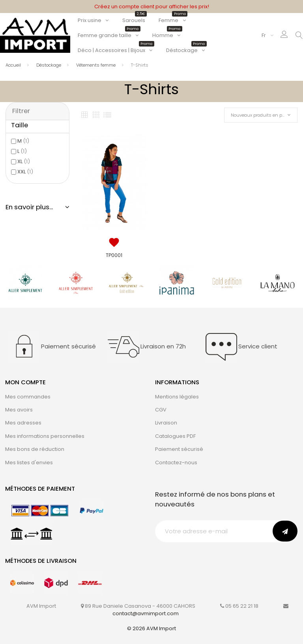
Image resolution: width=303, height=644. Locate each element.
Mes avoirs (19, 410)
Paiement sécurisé (179, 449)
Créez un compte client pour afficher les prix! (152, 7)
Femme (172, 20)
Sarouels (134, 20)
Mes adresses (23, 423)
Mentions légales (177, 397)
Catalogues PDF (175, 436)
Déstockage (186, 50)
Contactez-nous (176, 463)
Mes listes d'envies (29, 463)
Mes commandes (28, 397)
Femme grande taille (108, 35)
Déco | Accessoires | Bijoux (115, 50)
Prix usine (90, 20)
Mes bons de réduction (35, 449)
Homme (166, 35)
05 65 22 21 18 (242, 606)
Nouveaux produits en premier (263, 115)
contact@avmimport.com (146, 613)
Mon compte (25, 382)
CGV (161, 410)
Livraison (166, 423)
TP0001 (114, 255)
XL (24, 161)
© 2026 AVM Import (151, 628)
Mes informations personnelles (45, 436)
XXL (25, 172)
